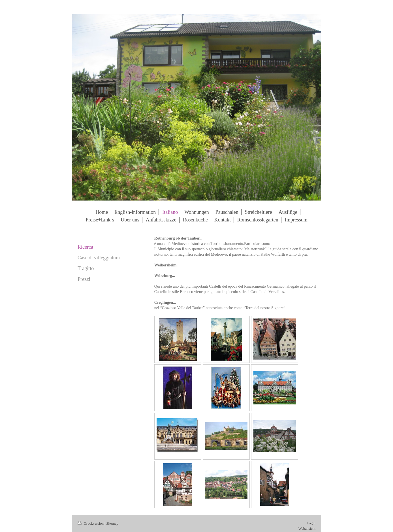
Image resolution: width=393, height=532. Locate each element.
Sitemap (112, 523)
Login (311, 523)
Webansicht (307, 528)
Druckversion (91, 523)
